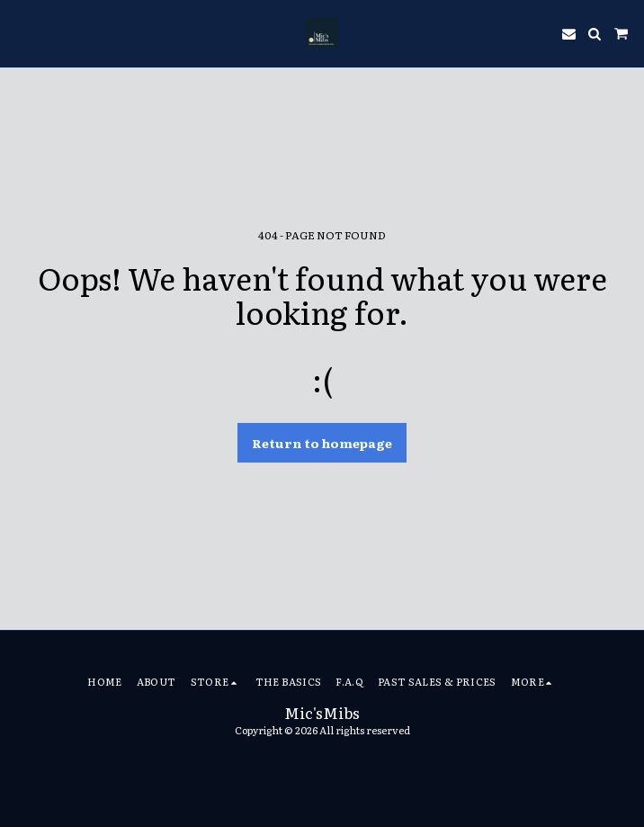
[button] (20, 33)
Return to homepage (322, 443)
